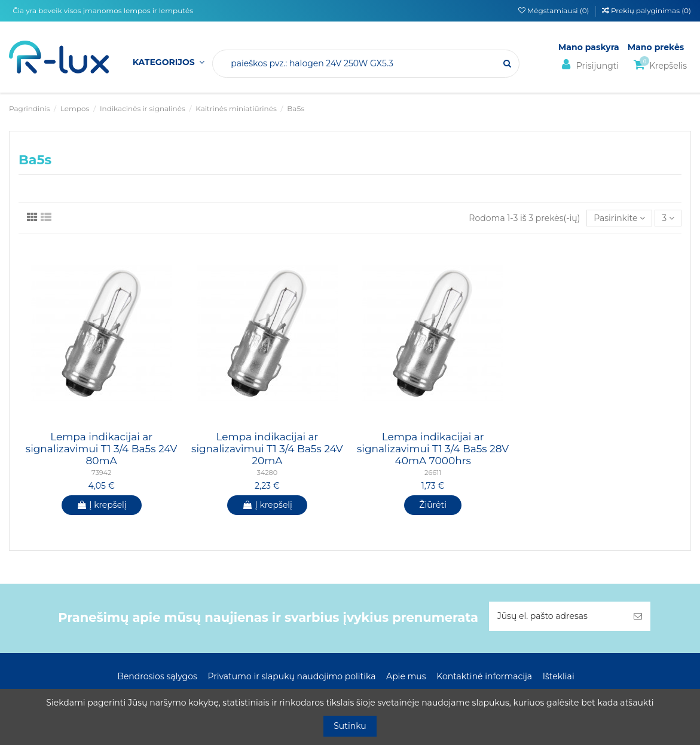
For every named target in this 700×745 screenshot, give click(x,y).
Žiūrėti (433, 505)
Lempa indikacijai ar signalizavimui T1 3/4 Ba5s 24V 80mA (102, 449)
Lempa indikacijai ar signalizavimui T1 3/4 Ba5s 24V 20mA (267, 449)
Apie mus (406, 676)
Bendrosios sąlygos (157, 676)
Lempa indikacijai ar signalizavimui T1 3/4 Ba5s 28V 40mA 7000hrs (433, 449)
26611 (433, 473)
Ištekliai (559, 676)
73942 (101, 473)
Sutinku (350, 726)
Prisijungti (589, 65)
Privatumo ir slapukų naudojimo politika (291, 676)
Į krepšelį (102, 505)
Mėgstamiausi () (555, 10)
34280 (268, 473)
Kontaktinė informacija (484, 676)
